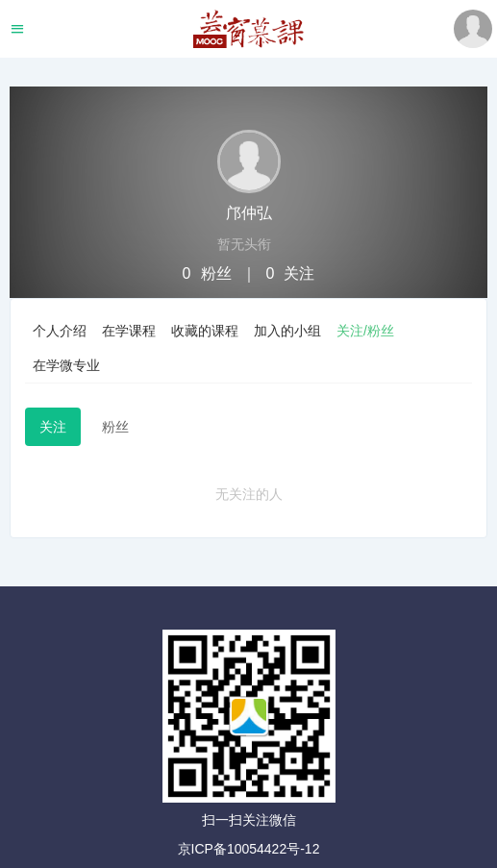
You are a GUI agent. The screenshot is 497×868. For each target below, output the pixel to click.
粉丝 (115, 427)
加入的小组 (287, 331)
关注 (53, 427)
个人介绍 (60, 331)
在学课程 (129, 331)
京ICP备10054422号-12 (249, 849)
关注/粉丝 (365, 331)
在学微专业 (66, 365)
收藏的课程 (205, 331)
